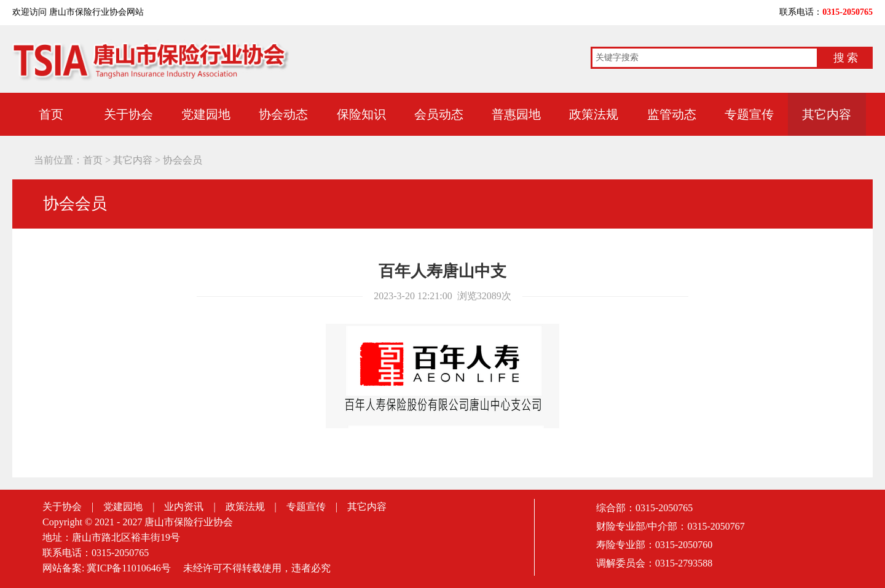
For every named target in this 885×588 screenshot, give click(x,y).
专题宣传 (749, 114)
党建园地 (206, 114)
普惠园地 (516, 114)
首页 (51, 114)
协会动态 (283, 114)
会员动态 (439, 114)
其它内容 (827, 114)
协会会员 (183, 160)
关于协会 (128, 114)
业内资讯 (184, 507)
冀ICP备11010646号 (128, 568)
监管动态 (672, 114)
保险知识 (361, 114)
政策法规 (594, 114)
